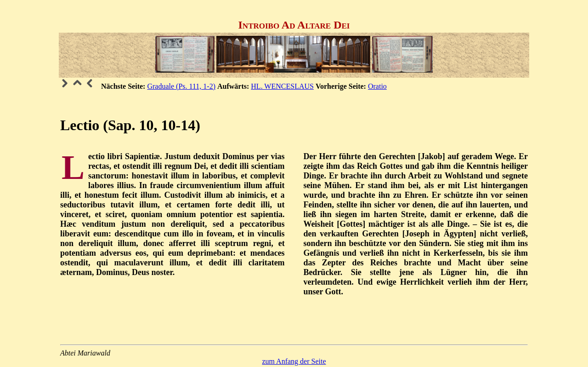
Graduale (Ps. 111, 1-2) (181, 86)
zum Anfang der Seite (294, 361)
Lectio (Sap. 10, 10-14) (130, 125)
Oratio (377, 86)
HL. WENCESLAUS (282, 86)
